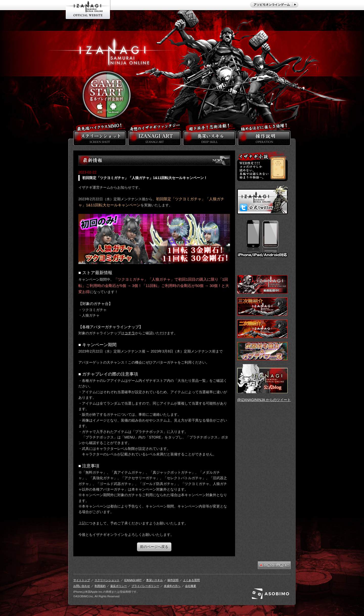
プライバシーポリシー (145, 586)
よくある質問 (191, 580)
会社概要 (191, 586)
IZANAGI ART (133, 580)
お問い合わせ (82, 586)
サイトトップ (82, 580)
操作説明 (173, 580)
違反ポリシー (119, 586)
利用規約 (100, 586)
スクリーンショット (107, 580)
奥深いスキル (154, 580)
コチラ (130, 333)
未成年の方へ (172, 586)
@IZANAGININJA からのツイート (264, 400)
